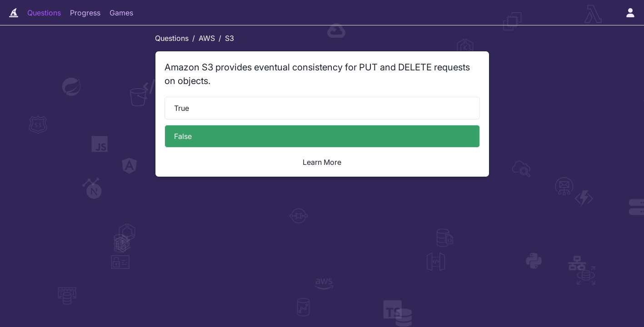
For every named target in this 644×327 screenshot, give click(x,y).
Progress (85, 13)
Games (121, 13)
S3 (230, 38)
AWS (207, 38)
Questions (44, 13)
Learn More (322, 162)
